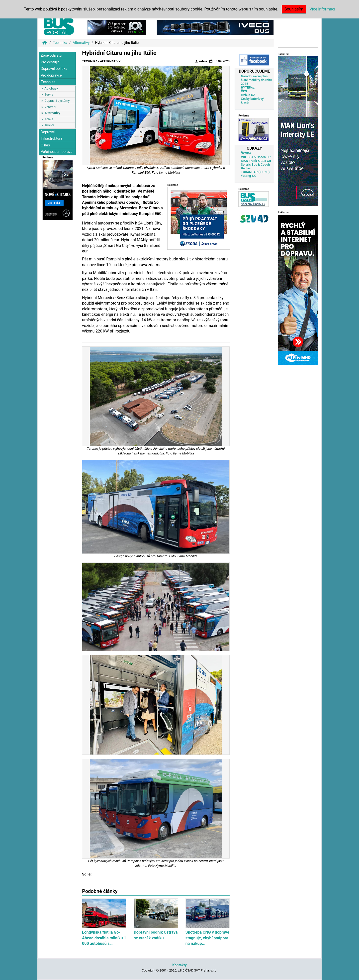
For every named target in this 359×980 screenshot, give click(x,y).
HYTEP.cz (248, 87)
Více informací (322, 9)
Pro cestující (50, 62)
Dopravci (48, 132)
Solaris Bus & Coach (255, 164)
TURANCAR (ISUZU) (255, 172)
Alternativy (81, 43)
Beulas (246, 168)
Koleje (49, 119)
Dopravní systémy (57, 101)
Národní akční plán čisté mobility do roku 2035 (256, 80)
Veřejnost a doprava (56, 152)
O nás (45, 145)
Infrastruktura (51, 139)
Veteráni (50, 107)
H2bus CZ (248, 95)
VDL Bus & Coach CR (256, 157)
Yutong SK (248, 176)
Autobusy (51, 88)
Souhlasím (294, 9)
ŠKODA (246, 153)
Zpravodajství (51, 55)
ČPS (244, 91)
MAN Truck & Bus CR (256, 161)
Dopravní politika (54, 69)
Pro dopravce (51, 75)
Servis (49, 94)
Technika (60, 43)
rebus (201, 61)
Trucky (49, 125)
